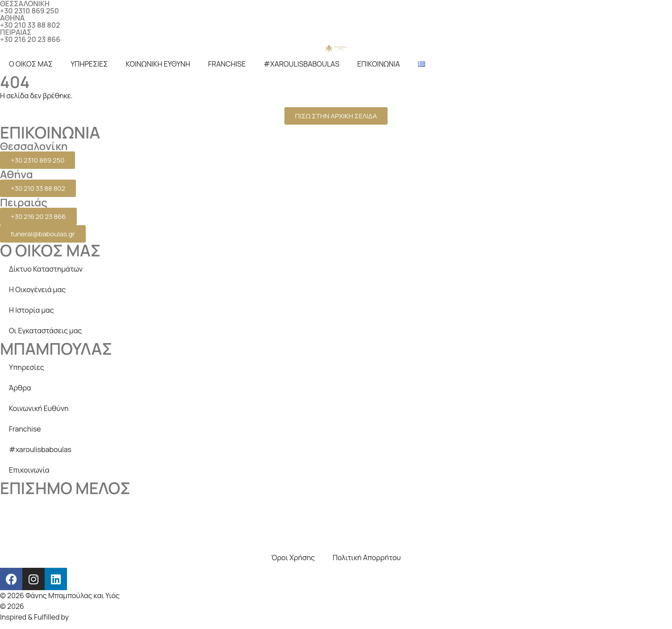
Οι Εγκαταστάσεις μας (45, 331)
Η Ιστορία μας (31, 310)
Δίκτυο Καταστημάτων (46, 269)
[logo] (336, 48)
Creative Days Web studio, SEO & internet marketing (110, 606)
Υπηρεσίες (27, 367)
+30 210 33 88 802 (30, 25)
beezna (82, 617)
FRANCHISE (227, 64)
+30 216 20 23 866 (30, 39)
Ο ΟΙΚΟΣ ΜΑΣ (31, 64)
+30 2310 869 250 (29, 11)
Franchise (25, 429)
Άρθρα (20, 388)
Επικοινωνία (29, 470)
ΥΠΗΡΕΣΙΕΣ (89, 64)
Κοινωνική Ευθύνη (39, 408)
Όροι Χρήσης (293, 558)
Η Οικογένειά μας (37, 289)
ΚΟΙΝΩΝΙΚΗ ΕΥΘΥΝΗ (158, 64)
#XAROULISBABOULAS (301, 64)
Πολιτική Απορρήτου (367, 558)
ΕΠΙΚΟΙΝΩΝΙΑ (379, 64)
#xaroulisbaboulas (40, 449)
